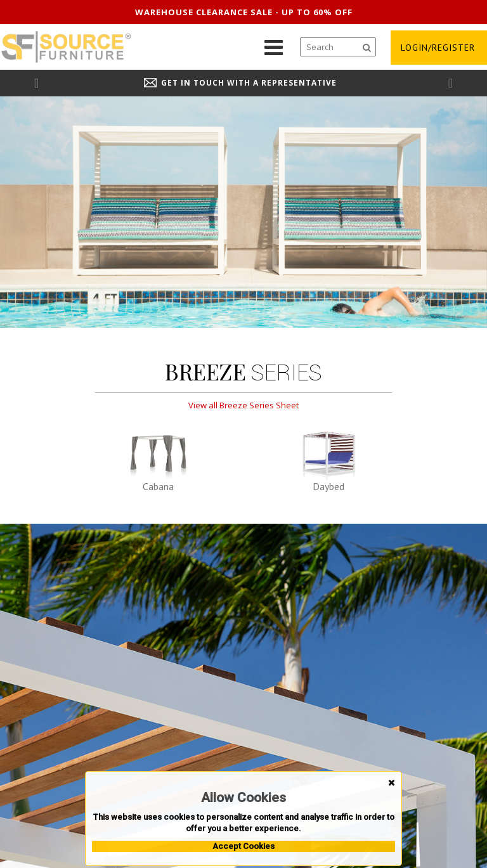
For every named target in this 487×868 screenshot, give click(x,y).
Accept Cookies (243, 846)
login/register (438, 48)
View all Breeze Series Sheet (243, 405)
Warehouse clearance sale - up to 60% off (244, 12)
